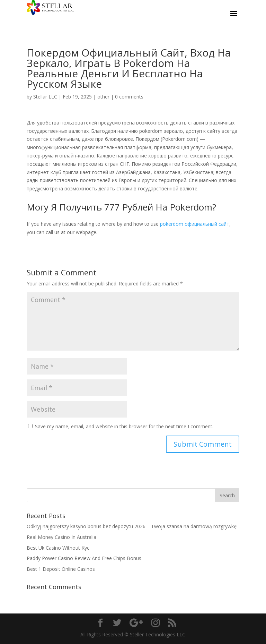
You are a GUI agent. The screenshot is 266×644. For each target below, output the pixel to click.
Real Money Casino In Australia (61, 537)
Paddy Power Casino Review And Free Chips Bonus (84, 558)
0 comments (129, 97)
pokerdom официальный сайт (195, 224)
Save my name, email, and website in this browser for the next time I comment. (124, 426)
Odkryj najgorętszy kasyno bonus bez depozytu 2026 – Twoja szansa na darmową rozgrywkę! (132, 526)
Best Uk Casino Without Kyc (58, 548)
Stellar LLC (45, 97)
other (103, 97)
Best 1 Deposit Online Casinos (61, 569)
